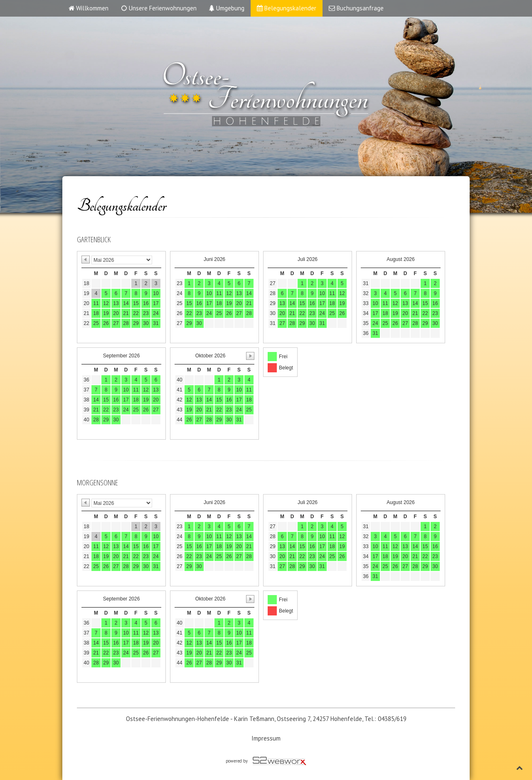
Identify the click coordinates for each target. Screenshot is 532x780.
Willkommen (89, 8)
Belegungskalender (287, 8)
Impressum (266, 738)
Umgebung (227, 8)
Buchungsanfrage (356, 8)
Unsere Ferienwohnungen (159, 8)
